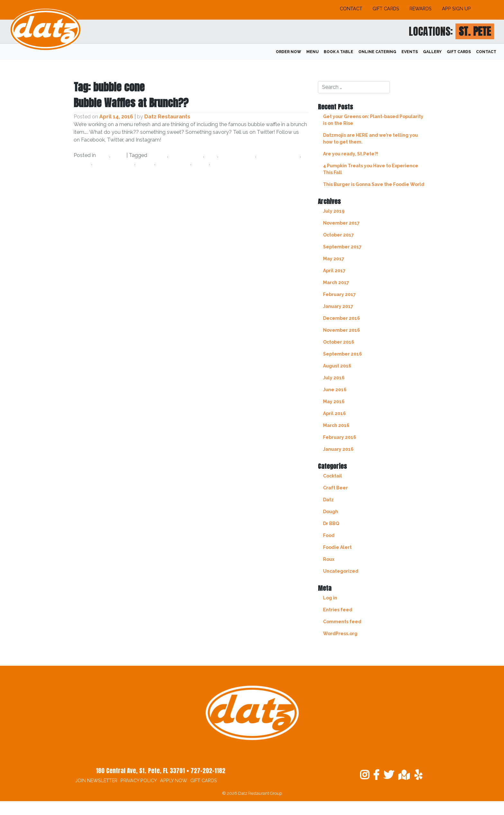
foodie (82, 163)
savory (145, 163)
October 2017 (338, 235)
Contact (351, 9)
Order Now (288, 52)
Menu (312, 52)
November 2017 (341, 223)
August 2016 (337, 366)
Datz (103, 155)
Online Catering (377, 52)
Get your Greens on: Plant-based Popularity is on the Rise (373, 120)
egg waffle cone (279, 155)
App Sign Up (456, 9)
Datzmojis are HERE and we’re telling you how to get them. (370, 139)
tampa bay (225, 163)
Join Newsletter (96, 780)
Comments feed (342, 622)
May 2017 (334, 259)
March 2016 (336, 425)
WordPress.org (340, 634)
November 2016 (342, 330)
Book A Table (338, 52)
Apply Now (174, 780)
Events (410, 52)
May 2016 (334, 402)
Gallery (432, 52)
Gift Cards (386, 9)
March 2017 (336, 282)
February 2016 (340, 437)
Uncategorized (341, 571)
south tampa (173, 163)
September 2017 (342, 247)
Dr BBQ (331, 523)
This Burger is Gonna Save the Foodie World (374, 184)
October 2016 (339, 342)
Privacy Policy (139, 780)
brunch (158, 155)
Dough (331, 512)
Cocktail (333, 476)
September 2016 (342, 354)
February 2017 (339, 294)
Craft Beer (335, 488)
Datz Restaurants (167, 117)
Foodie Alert (337, 547)
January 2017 (338, 306)
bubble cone (186, 155)
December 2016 (342, 318)
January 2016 (338, 449)
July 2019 (334, 211)
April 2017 (334, 271)
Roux (329, 559)
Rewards (421, 9)
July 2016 (334, 378)
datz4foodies (237, 155)
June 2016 (335, 390)
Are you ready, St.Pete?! (351, 154)
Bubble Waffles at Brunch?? (131, 103)
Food (118, 155)
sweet (201, 163)
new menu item (114, 163)
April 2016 (334, 413)
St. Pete (475, 31)
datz (211, 155)
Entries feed (338, 610)
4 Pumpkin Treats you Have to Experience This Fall (371, 169)
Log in (330, 598)
